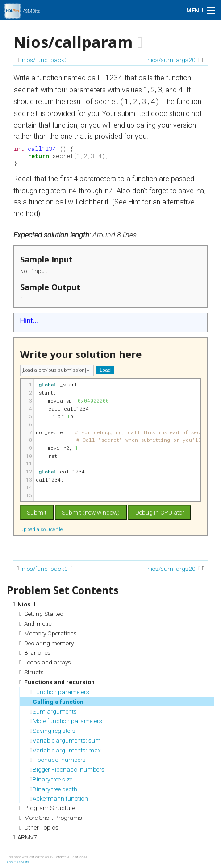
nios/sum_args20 (174, 60)
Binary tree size (51, 779)
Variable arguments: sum (65, 740)
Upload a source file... (46, 529)
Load (105, 370)
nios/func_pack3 (47, 60)
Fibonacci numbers (58, 760)
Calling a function (57, 702)
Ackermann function (59, 798)
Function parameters (60, 692)
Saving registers (53, 731)
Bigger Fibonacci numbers (67, 769)
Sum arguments (53, 711)
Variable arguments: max (65, 750)
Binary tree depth (54, 789)
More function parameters (66, 721)
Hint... (29, 321)
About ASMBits (18, 862)
